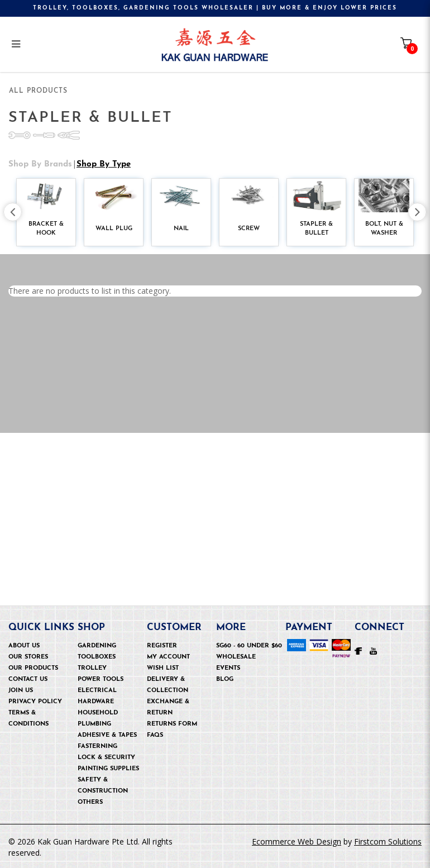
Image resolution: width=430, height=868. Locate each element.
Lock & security (106, 758)
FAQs (155, 735)
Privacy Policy (35, 702)
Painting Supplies (108, 769)
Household (98, 713)
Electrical (97, 691)
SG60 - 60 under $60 (249, 646)
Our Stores (28, 657)
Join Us (21, 691)
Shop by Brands (40, 151)
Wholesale (236, 657)
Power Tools (101, 679)
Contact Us (28, 679)
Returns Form (172, 724)
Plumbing (94, 724)
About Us (24, 646)
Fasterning (97, 747)
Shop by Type (104, 151)
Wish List (163, 668)
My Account (168, 657)
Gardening (97, 646)
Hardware (96, 702)
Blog (225, 679)
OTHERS (90, 802)
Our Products (33, 668)
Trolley (92, 668)
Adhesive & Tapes (107, 735)
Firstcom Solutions (388, 841)
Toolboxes (97, 657)
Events (228, 668)
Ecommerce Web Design (297, 841)
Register (162, 646)
